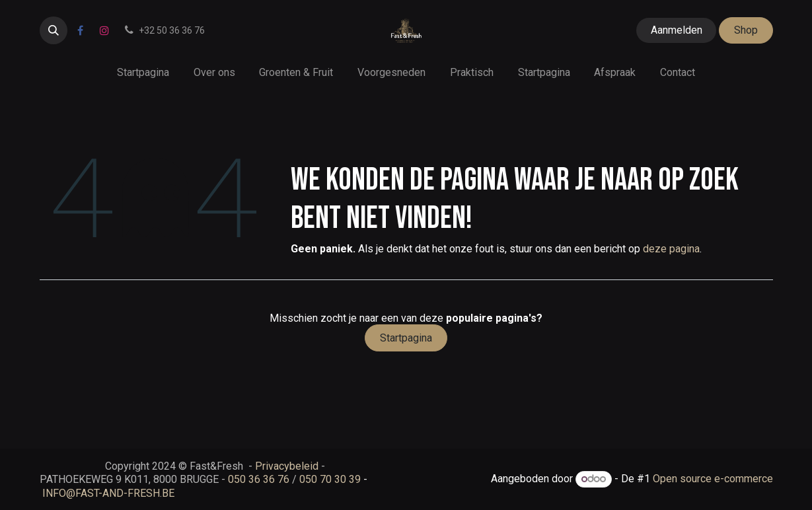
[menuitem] (143, 72)
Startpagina (406, 338)
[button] (54, 30)
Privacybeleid (287, 466)
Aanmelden (677, 30)
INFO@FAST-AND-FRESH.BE (108, 493)
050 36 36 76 (259, 479)
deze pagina (671, 249)
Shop (746, 30)
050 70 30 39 (330, 479)
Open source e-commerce (713, 479)
